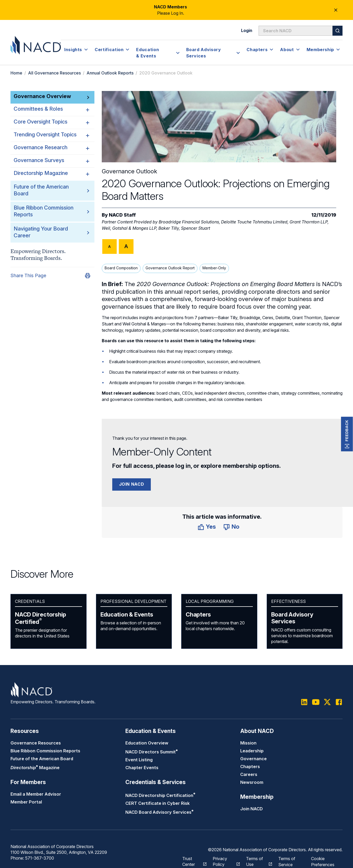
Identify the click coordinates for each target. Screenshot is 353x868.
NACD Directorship (41, 618)
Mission (248, 743)
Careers (249, 774)
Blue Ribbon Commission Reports (45, 751)
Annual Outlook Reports (110, 73)
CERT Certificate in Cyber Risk (157, 803)
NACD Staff (122, 215)
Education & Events (127, 614)
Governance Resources (36, 743)
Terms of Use (256, 861)
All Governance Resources (54, 73)
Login (247, 30)
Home (16, 73)
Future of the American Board (42, 759)
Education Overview (147, 743)
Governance (253, 759)
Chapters (198, 614)
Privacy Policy (223, 861)
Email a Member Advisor (36, 794)
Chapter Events (142, 768)
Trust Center (191, 861)
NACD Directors (152, 752)
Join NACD (132, 484)
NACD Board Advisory (159, 812)
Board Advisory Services (292, 618)
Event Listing (139, 760)
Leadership (252, 751)
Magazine (35, 768)
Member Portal (26, 802)
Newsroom (252, 782)
